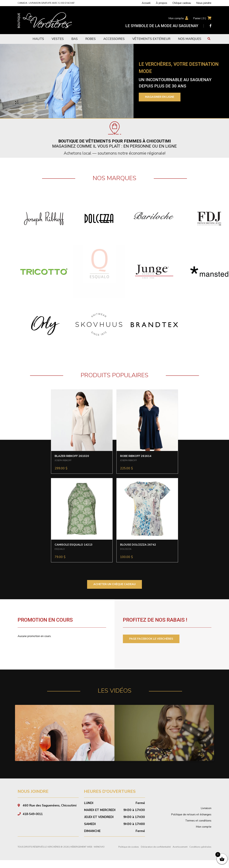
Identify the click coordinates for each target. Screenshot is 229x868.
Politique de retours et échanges (191, 814)
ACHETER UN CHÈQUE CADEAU (115, 584)
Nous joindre (204, 3)
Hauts (38, 39)
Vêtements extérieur (151, 39)
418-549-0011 (34, 814)
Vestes (58, 39)
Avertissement (180, 847)
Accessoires (114, 39)
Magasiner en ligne (160, 97)
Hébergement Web (81, 847)
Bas (75, 39)
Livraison (206, 808)
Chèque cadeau (182, 3)
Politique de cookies (129, 847)
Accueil (146, 3)
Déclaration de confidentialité (156, 847)
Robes (91, 39)
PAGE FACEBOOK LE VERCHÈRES (151, 639)
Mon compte (176, 18)
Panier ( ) (200, 18)
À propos (162, 3)
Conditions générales (200, 847)
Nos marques (190, 39)
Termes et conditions (198, 821)
